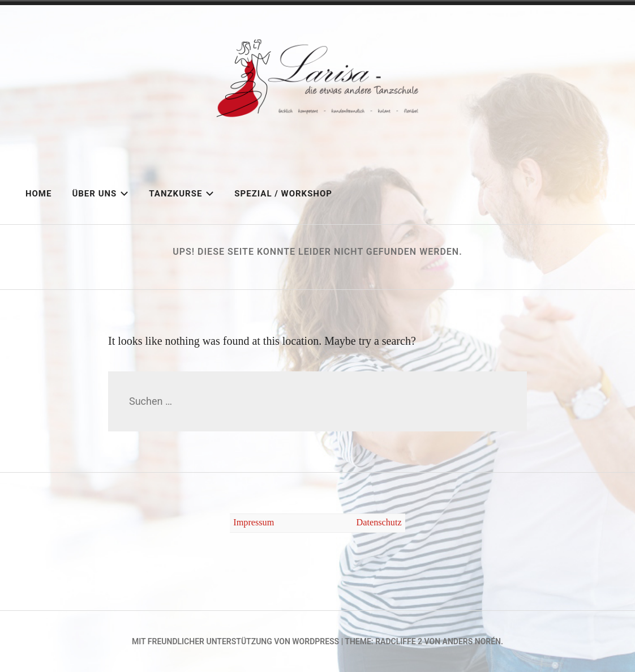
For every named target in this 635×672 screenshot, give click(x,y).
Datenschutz (379, 523)
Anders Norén (472, 641)
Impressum (254, 523)
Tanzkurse (181, 194)
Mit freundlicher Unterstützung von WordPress (235, 641)
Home (39, 194)
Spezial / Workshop (283, 194)
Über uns (100, 194)
